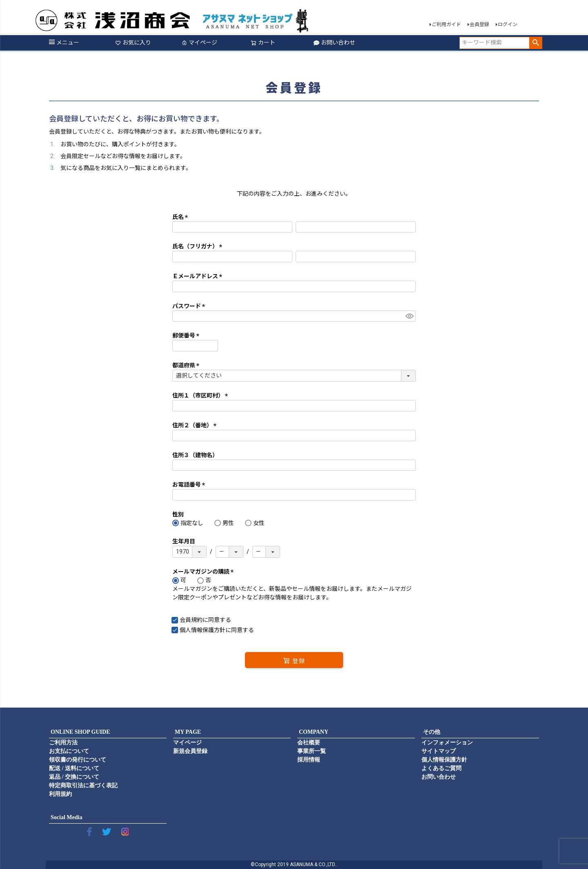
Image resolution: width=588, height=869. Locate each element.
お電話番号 (190, 485)
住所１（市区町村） (202, 395)
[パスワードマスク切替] (409, 316)
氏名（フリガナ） (199, 246)
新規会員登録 (190, 751)
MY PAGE (188, 732)
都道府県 (187, 365)
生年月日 (184, 541)
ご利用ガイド (446, 25)
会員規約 (191, 620)
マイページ (199, 42)
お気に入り (133, 42)
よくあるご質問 (441, 768)
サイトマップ (439, 751)
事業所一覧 (312, 751)
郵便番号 (187, 335)
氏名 (182, 217)
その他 (432, 732)
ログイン (508, 25)
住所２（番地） (196, 425)
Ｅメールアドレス (199, 276)
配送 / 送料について (74, 768)
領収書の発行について (78, 760)
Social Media (66, 817)
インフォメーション (447, 743)
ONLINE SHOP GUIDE (80, 732)
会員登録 (479, 25)
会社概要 (309, 743)
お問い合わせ (334, 42)
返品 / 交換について (74, 777)
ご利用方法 (63, 743)
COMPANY (314, 732)
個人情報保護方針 (203, 630)
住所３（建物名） (195, 455)
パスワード (190, 306)
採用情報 (309, 760)
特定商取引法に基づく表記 (83, 785)
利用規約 (60, 794)
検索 (536, 43)
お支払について (69, 751)
